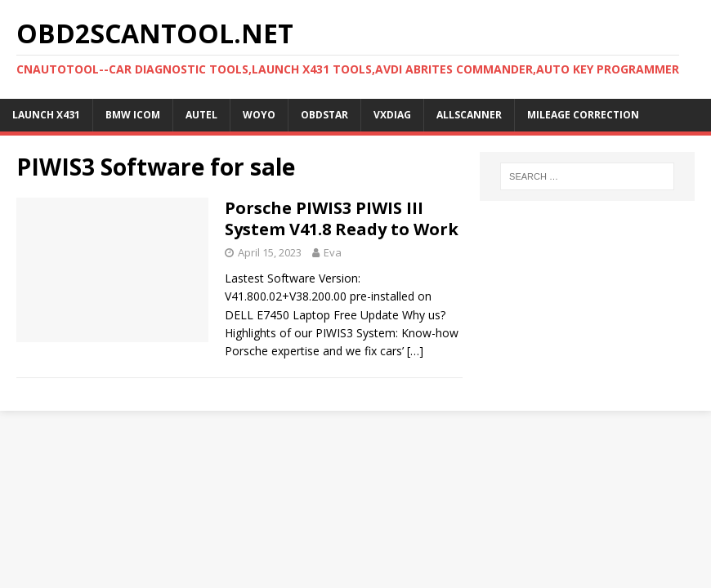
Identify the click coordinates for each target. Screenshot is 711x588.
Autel (201, 115)
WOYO (259, 115)
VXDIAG (392, 115)
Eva (333, 252)
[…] (415, 351)
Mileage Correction (583, 115)
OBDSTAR (324, 115)
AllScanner (469, 115)
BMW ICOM (133, 115)
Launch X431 (46, 115)
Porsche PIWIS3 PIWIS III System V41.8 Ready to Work (342, 218)
